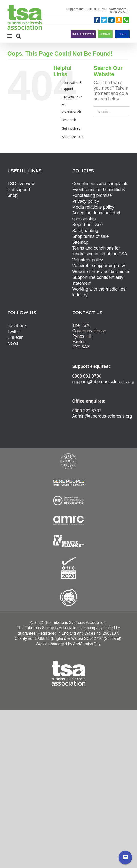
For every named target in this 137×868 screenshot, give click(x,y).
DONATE (105, 34)
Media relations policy (93, 207)
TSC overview (21, 184)
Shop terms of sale (91, 236)
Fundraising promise (92, 195)
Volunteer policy (88, 260)
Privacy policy (86, 201)
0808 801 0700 (97, 9)
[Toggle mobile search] (18, 36)
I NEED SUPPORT (83, 34)
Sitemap (80, 242)
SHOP (122, 34)
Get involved (71, 128)
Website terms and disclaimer (101, 272)
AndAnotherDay (87, 644)
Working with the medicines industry (99, 292)
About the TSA (73, 137)
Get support (19, 190)
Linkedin (15, 337)
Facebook (17, 326)
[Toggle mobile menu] (10, 36)
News (13, 343)
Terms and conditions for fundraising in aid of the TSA (100, 251)
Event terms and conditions (99, 190)
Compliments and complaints (100, 184)
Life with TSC (72, 97)
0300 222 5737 (120, 12)
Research (69, 120)
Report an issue (88, 225)
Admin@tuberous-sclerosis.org (102, 416)
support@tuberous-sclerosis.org (103, 382)
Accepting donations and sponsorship (96, 216)
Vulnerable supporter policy (99, 266)
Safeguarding (85, 231)
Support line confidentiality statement (98, 280)
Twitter (14, 332)
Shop (12, 195)
